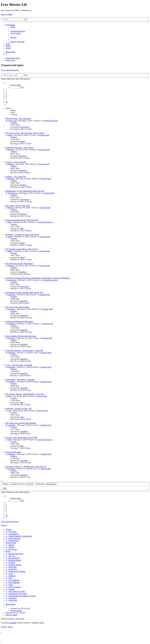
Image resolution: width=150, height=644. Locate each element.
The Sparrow (13, 193)
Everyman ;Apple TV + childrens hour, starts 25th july (26, 467)
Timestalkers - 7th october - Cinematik (20, 380)
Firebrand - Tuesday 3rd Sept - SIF (19, 409)
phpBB (13, 623)
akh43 (10, 135)
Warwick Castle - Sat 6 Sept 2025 (18, 119)
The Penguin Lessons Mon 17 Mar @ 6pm (22, 249)
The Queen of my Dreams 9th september (21, 423)
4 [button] (6, 96)
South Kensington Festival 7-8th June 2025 (22, 220)
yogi (10, 411)
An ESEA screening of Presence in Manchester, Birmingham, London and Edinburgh (38, 278)
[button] (6, 83)
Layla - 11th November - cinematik (19, 365)
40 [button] (7, 102)
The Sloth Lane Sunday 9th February (20, 264)
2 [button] (6, 92)
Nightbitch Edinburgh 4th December (19, 322)
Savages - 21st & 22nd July (16, 162)
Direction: (47, 484)
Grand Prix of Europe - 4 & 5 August (20, 148)
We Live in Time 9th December (17, 307)
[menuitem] (13, 27)
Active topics (11, 60)
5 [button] (6, 98)
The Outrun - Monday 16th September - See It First (25, 394)
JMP (10, 222)
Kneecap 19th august (13, 452)
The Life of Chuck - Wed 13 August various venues (25, 133)
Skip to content (7, 14)
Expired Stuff (44, 135)
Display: (11, 484)
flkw (10, 396)
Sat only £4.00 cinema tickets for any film (21, 438)
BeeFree (11, 150)
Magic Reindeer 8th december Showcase (21, 336)
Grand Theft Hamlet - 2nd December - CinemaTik (24, 351)
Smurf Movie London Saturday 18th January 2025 (25, 293)
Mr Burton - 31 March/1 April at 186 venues (22, 235)
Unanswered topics (13, 58)
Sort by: (28, 484)
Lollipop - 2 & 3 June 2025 (16, 177)
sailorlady (12, 295)
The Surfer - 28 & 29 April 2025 (18, 206)
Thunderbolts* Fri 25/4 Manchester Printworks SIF (25, 191)
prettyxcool (12, 121)
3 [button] (6, 94)
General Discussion (51, 121)
